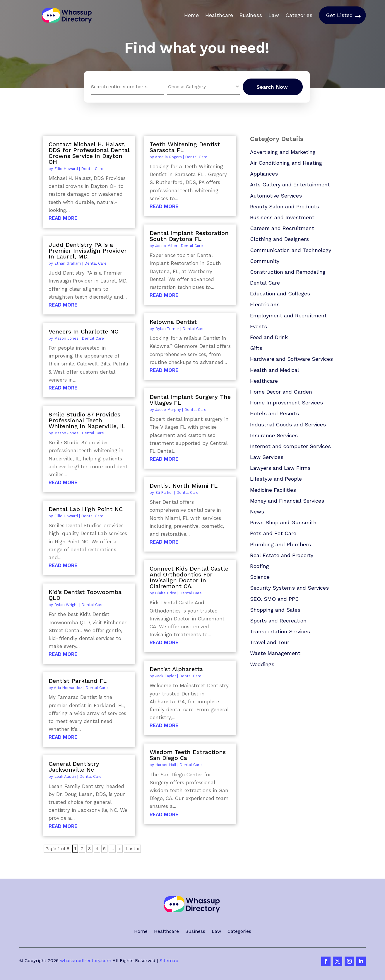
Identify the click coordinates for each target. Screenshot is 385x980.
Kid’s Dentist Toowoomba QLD (85, 595)
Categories (299, 15)
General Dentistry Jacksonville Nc (74, 767)
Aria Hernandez (68, 688)
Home (191, 15)
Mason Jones (66, 338)
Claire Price (166, 593)
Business (251, 15)
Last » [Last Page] (132, 849)
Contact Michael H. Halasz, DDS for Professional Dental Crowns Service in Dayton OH (89, 153)
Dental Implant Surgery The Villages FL (190, 400)
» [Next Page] (120, 849)
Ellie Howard (66, 169)
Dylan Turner (167, 329)
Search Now (272, 87)
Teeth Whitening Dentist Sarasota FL (185, 147)
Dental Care (92, 169)
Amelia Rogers (168, 157)
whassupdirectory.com (86, 961)
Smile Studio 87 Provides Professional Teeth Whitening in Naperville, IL (87, 420)
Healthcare (219, 15)
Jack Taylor (166, 676)
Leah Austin (65, 776)
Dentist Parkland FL (78, 681)
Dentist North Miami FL (184, 486)
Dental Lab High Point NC (86, 509)
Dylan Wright (66, 605)
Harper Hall (166, 765)
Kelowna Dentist (173, 322)
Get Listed (339, 15)
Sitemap (169, 961)
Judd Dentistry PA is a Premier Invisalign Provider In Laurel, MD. (88, 251)
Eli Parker (164, 492)
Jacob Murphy (168, 410)
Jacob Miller (166, 246)
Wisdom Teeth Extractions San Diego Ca (188, 755)
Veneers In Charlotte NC (83, 331)
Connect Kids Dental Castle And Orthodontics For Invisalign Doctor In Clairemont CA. (189, 577)
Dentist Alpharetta (176, 669)
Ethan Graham (68, 263)
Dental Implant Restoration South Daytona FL (189, 236)
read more (63, 218)
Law (274, 15)
